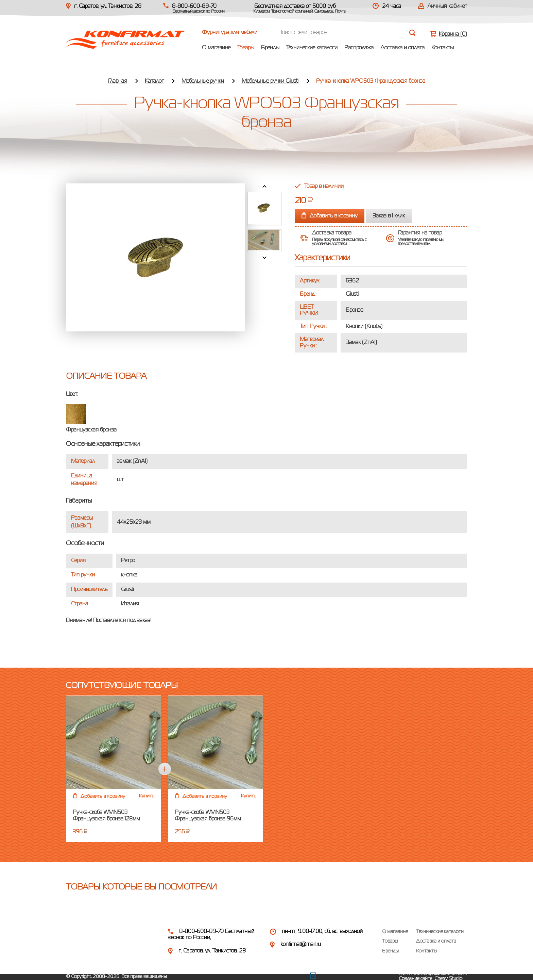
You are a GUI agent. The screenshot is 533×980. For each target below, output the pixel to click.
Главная (118, 81)
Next (264, 258)
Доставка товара (332, 233)
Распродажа (359, 48)
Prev (264, 186)
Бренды (270, 48)
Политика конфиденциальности (433, 973)
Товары (246, 48)
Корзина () (453, 34)
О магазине (216, 48)
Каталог (154, 81)
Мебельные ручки (203, 81)
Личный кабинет (447, 6)
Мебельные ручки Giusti (270, 81)
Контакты (443, 48)
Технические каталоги (312, 48)
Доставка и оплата (402, 48)
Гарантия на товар (420, 233)
